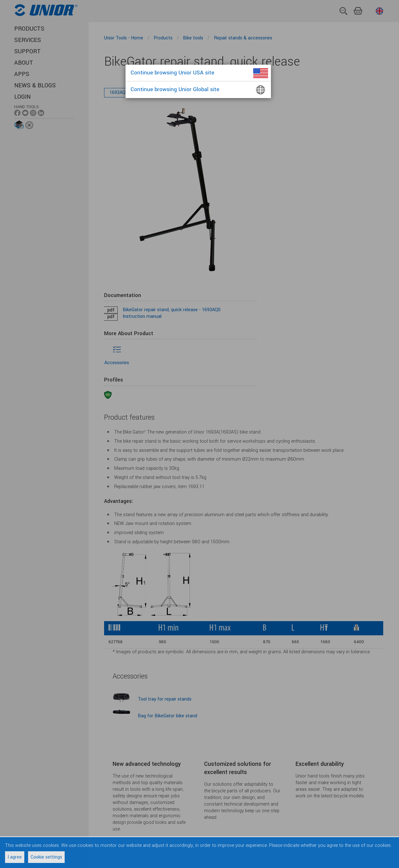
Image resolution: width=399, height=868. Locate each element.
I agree (15, 857)
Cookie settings (46, 857)
